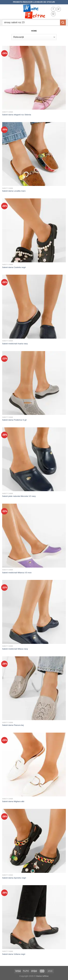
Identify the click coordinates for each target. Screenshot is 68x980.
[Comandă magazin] (34, 37)
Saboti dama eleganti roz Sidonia (17, 115)
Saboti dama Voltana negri (14, 954)
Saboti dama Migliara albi (13, 801)
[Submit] (63, 22)
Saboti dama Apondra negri (14, 878)
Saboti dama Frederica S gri (14, 420)
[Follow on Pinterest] (53, 14)
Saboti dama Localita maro (14, 191)
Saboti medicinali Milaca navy (15, 649)
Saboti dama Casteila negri (14, 267)
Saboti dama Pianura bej (13, 725)
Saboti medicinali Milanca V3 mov (17, 573)
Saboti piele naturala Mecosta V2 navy (19, 496)
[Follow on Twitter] (59, 9)
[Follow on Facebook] (53, 9)
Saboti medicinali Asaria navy (15, 344)
